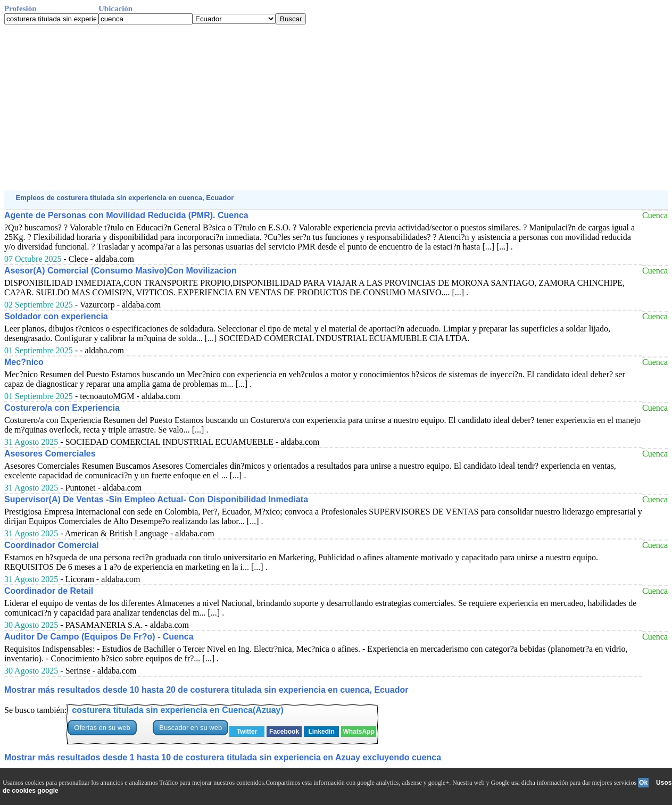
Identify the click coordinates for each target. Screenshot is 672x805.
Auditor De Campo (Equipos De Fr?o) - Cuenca (99, 637)
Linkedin (321, 732)
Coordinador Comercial (52, 545)
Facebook (284, 732)
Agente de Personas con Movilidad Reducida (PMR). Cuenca (126, 215)
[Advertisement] (323, 107)
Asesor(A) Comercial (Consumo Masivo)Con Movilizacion (121, 271)
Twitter (247, 732)
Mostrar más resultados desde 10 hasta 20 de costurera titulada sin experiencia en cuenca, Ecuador (206, 690)
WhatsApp (358, 732)
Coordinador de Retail (49, 591)
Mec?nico (24, 362)
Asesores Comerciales (50, 454)
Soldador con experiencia (56, 316)
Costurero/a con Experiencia (62, 408)
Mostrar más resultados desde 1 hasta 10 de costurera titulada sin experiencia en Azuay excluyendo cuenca (223, 757)
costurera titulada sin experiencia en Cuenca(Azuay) (177, 710)
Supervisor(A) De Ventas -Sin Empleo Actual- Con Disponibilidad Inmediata (156, 499)
